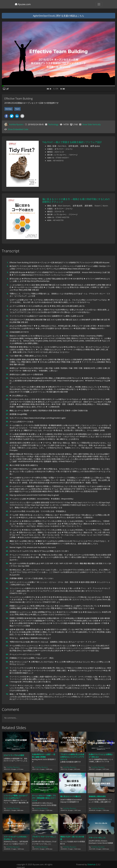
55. (7, 588)
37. (7, 478)
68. (7, 677)
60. (7, 629)
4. (8, 279)
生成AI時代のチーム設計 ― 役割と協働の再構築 (44, 756)
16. (7, 356)
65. (7, 658)
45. (7, 530)
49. (7, 555)
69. (7, 685)
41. (7, 502)
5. (8, 285)
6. (8, 294)
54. (7, 582)
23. (7, 387)
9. (8, 310)
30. (7, 422)
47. (7, 547)
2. (8, 266)
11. (7, 320)
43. (7, 515)
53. (7, 578)
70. (7, 694)
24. (7, 396)
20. (7, 378)
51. (7, 570)
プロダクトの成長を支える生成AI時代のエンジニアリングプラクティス (72, 757)
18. (7, 368)
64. (7, 654)
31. (7, 425)
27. (7, 414)
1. (8, 262)
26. (7, 410)
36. (7, 469)
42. (7, 511)
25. (7, 399)
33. (7, 443)
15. (7, 347)
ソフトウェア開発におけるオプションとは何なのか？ (16, 797)
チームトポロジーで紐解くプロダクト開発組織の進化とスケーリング (44, 798)
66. (7, 662)
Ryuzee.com (23, 4)
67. (7, 668)
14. (7, 336)
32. (7, 434)
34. (7, 454)
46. (7, 541)
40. (7, 499)
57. (7, 606)
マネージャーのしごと (97, 837)
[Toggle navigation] (99, 4)
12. (7, 326)
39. (7, 495)
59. (7, 618)
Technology (53, 124)
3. (8, 272)
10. (7, 316)
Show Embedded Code (18, 129)
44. (7, 521)
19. (7, 374)
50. (7, 563)
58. (7, 612)
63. (7, 646)
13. (7, 332)
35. (7, 465)
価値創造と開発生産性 (97, 796)
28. (7, 418)
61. (7, 638)
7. (8, 300)
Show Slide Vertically (91, 124)
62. (7, 642)
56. (7, 597)
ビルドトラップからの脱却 (14, 755)
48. (7, 551)
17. (7, 359)
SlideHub (91, 864)
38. (7, 486)
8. (8, 306)
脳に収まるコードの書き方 (71, 796)
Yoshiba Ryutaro (16, 124)
